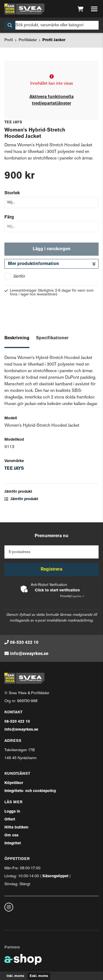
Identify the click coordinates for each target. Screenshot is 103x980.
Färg (9, 217)
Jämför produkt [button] (21, 499)
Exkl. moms (39, 976)
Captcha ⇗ (72, 596)
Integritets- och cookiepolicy (30, 791)
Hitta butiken (16, 827)
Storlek (12, 193)
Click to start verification (57, 590)
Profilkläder (28, 40)
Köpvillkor (14, 783)
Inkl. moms (15, 976)
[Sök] (51, 25)
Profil (9, 40)
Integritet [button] (13, 843)
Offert (10, 820)
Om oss (11, 835)
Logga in (12, 812)
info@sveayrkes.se (29, 654)
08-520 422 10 (24, 643)
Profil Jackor (54, 40)
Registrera (51, 569)
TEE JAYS (14, 469)
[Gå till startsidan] (24, 9)
